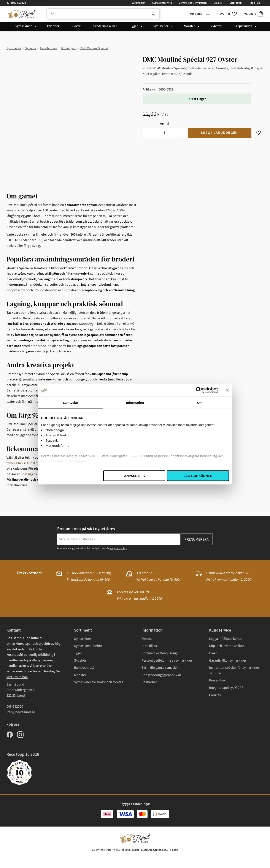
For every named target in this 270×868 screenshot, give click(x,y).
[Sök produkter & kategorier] (103, 14)
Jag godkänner (198, 476)
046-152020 (19, 3)
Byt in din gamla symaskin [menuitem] (160, 668)
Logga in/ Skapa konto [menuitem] (225, 639)
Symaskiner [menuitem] (24, 26)
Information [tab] (135, 403)
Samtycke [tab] (70, 403)
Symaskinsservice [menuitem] (162, 3)
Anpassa (134, 476)
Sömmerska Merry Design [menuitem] (193, 3)
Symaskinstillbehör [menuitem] (88, 646)
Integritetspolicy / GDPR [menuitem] (226, 688)
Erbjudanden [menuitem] (243, 26)
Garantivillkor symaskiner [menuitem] (228, 661)
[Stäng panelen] (227, 390)
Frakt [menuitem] (213, 653)
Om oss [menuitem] (218, 3)
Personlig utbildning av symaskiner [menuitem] (167, 661)
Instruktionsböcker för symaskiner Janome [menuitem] (234, 670)
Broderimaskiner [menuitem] (105, 26)
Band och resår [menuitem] (85, 668)
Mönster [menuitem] (189, 26)
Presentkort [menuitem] (218, 680)
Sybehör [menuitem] (80, 661)
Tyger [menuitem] (134, 26)
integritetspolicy (118, 548)
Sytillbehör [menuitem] (161, 26)
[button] (228, 14)
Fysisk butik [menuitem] (235, 3)
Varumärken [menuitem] (139, 3)
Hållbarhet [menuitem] (149, 682)
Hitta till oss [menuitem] (150, 646)
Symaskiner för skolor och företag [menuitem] (99, 682)
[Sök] (153, 14)
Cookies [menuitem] (215, 695)
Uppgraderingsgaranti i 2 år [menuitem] (161, 675)
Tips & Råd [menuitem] (254, 3)
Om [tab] (200, 403)
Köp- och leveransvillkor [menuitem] (227, 646)
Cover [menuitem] (76, 26)
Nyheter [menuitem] (216, 26)
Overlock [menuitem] (53, 26)
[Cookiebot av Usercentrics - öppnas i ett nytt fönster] (199, 390)
